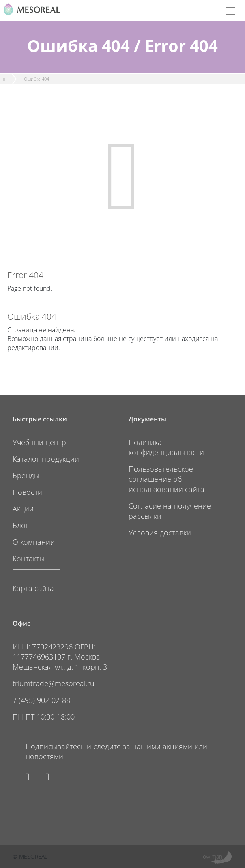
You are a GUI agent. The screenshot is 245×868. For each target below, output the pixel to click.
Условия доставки (160, 532)
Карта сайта (33, 588)
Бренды (26, 475)
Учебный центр (39, 442)
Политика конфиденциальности (166, 447)
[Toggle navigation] (230, 11)
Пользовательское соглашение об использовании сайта (167, 479)
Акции (23, 508)
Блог (21, 525)
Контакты (29, 558)
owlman (213, 856)
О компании (34, 542)
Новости (27, 492)
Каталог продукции (46, 459)
